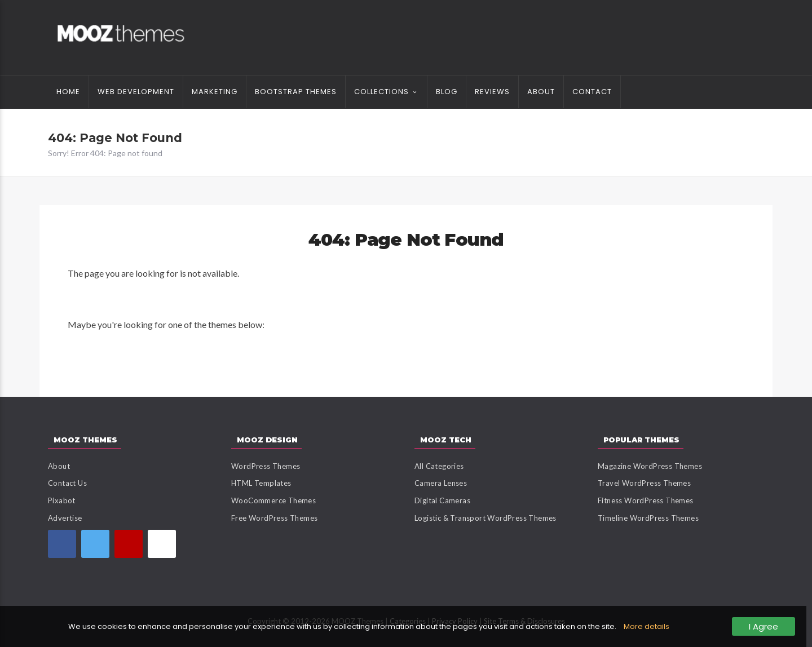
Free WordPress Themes (274, 518)
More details (646, 626)
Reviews (492, 92)
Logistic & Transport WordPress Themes (486, 518)
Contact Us (67, 483)
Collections (381, 92)
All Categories (439, 466)
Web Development (136, 92)
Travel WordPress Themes (644, 483)
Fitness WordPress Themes (646, 500)
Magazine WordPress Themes (650, 466)
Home (68, 92)
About (541, 92)
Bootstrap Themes (296, 92)
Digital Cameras (442, 500)
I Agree (764, 626)
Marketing (215, 92)
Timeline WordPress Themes (648, 518)
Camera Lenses (441, 483)
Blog (447, 92)
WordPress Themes (266, 466)
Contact (592, 92)
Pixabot (62, 500)
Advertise (65, 518)
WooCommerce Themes (273, 500)
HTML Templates (261, 483)
